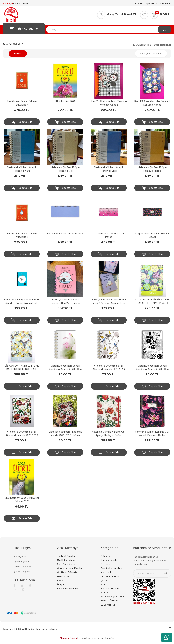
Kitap (103, 584)
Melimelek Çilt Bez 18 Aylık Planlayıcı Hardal (152, 169)
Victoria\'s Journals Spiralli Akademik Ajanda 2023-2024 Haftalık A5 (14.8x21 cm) (65, 368)
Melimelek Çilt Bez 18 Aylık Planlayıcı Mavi (109, 169)
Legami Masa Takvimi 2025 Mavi (65, 233)
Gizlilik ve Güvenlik (67, 572)
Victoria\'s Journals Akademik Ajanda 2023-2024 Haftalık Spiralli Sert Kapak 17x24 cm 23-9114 (65, 434)
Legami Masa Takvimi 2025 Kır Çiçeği (152, 235)
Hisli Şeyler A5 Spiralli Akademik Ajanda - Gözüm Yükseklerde (22, 301)
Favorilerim (166, 3)
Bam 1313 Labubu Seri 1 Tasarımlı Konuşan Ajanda (109, 103)
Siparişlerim (151, 3)
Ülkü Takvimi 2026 (65, 101)
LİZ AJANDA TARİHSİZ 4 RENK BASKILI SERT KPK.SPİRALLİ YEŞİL (152, 301)
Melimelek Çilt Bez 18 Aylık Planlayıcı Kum (22, 169)
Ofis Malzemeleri (110, 560)
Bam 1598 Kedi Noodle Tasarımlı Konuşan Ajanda (152, 103)
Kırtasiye (105, 556)
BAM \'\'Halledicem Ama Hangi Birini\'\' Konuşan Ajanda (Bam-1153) (109, 301)
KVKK (60, 580)
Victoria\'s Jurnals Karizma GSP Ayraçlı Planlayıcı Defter (109, 433)
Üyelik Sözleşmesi (67, 560)
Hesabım (138, 3)
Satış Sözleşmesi (66, 564)
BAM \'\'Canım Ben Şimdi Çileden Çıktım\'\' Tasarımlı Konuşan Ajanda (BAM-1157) (65, 301)
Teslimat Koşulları (66, 556)
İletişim (61, 584)
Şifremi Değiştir (22, 572)
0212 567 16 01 (20, 3)
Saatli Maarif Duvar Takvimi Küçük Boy (22, 235)
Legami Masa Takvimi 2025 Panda (109, 235)
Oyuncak (106, 564)
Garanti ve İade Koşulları (70, 568)
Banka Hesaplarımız (68, 588)
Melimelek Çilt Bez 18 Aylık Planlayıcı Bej (65, 169)
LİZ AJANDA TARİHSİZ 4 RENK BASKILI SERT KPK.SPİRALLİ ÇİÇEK (22, 368)
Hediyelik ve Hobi (110, 576)
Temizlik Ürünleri (110, 601)
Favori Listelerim (22, 567)
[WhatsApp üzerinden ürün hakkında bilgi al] (167, 638)
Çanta (104, 580)
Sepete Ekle (22, 122)
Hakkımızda (63, 576)
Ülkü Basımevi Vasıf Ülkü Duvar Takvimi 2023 (22, 500)
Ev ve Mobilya (108, 605)
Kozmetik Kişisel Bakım (113, 597)
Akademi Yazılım (68, 638)
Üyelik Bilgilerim (22, 561)
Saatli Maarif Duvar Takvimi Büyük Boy (22, 103)
